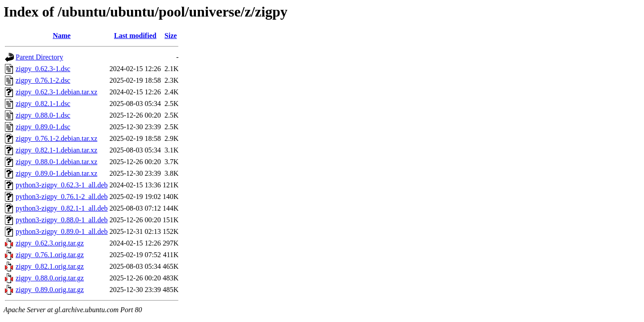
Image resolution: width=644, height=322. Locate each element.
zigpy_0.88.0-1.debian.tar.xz (57, 162)
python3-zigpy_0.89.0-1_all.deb (62, 231)
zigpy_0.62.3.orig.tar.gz (50, 243)
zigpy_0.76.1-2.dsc (43, 80)
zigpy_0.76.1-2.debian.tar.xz (57, 138)
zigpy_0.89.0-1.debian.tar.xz (57, 173)
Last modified (135, 36)
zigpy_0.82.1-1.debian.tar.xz (57, 150)
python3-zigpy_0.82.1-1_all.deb (62, 208)
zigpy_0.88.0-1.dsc (43, 115)
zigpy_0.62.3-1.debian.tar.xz (57, 92)
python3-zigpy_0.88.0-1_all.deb (62, 220)
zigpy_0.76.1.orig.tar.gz (50, 255)
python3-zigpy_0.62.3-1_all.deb (62, 185)
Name (62, 36)
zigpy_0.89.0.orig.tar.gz (50, 290)
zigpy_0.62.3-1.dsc (43, 69)
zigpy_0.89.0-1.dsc (43, 127)
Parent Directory (39, 57)
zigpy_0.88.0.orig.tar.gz (50, 278)
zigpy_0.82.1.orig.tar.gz (50, 266)
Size (171, 36)
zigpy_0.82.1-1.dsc (43, 104)
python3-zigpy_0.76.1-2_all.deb (62, 197)
